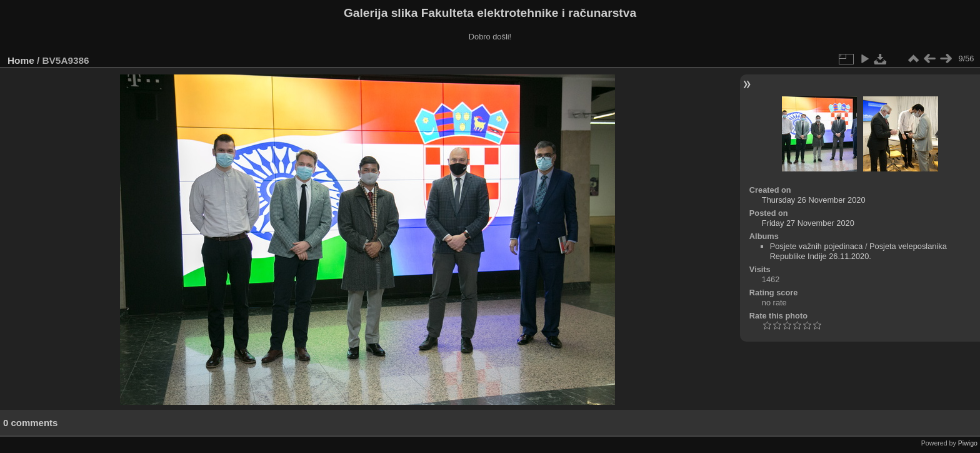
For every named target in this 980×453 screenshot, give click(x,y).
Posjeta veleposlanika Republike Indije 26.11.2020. (858, 251)
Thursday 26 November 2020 (814, 200)
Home (21, 60)
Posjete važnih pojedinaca (817, 246)
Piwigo (968, 443)
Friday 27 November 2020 (808, 223)
